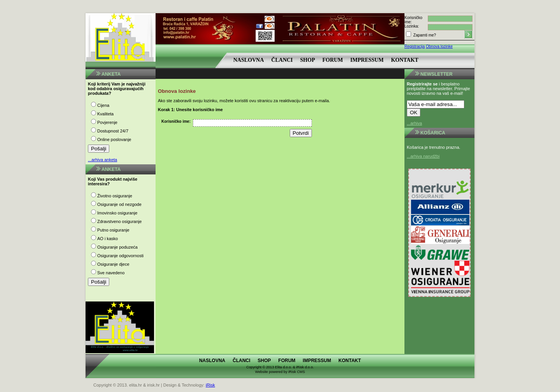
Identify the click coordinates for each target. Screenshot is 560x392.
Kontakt (405, 60)
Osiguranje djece (113, 264)
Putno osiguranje (113, 230)
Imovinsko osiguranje (117, 213)
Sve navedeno (111, 273)
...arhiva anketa (102, 160)
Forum (333, 60)
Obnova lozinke (439, 46)
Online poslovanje (114, 139)
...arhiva (414, 123)
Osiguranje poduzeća (117, 247)
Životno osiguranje (115, 196)
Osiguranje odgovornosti (120, 256)
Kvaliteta (105, 114)
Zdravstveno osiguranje (119, 221)
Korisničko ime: (176, 121)
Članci (282, 60)
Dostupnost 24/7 (113, 131)
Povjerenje (107, 122)
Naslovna (249, 60)
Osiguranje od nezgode (119, 204)
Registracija (415, 46)
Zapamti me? (424, 35)
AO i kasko (108, 239)
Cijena (103, 105)
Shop (308, 60)
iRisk (210, 385)
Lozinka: (412, 26)
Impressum (367, 60)
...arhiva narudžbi (423, 156)
